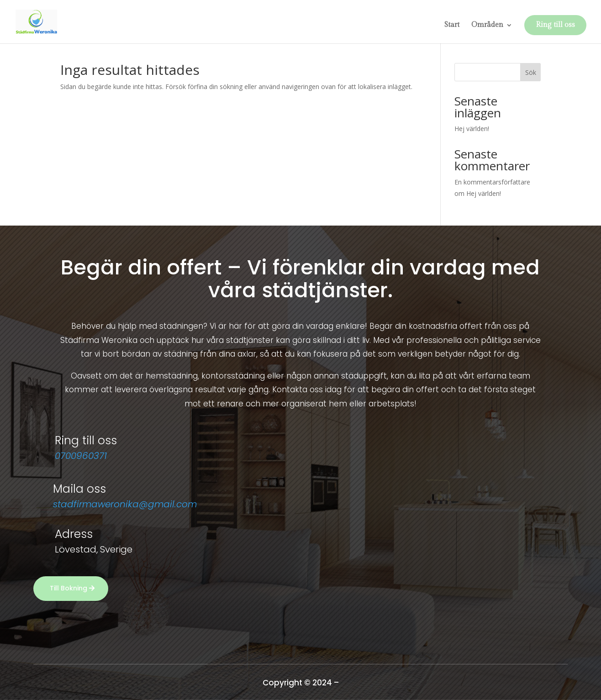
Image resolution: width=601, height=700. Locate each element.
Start (452, 26)
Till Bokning (69, 588)
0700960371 (81, 456)
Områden (487, 26)
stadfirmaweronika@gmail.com (125, 504)
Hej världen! (472, 129)
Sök (531, 72)
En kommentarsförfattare (492, 182)
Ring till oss (555, 25)
